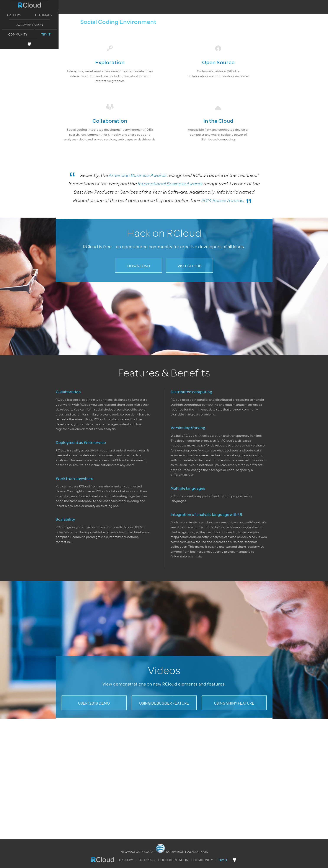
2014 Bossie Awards (222, 200)
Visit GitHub (189, 266)
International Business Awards (170, 184)
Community (212, 5)
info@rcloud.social (137, 852)
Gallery (109, 5)
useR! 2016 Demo (94, 703)
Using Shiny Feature (234, 703)
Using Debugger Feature (164, 703)
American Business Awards (138, 175)
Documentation (175, 5)
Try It (240, 5)
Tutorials (138, 5)
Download (139, 266)
